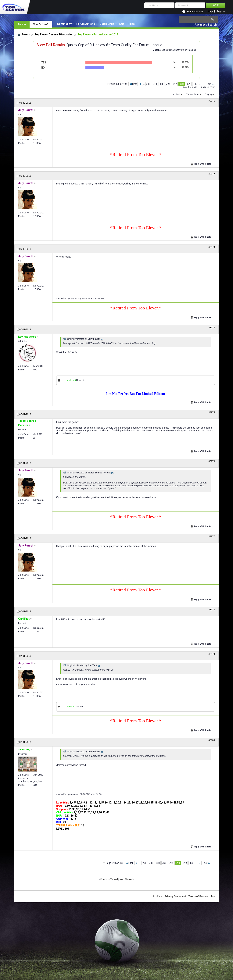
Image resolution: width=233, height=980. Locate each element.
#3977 (212, 536)
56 (174, 62)
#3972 (212, 174)
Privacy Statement (175, 896)
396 (168, 84)
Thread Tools (193, 94)
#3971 (212, 101)
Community (64, 24)
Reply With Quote (201, 164)
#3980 (212, 740)
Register (221, 11)
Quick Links (107, 24)
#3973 (212, 247)
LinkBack (176, 94)
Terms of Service (198, 896)
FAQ (121, 24)
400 (195, 84)
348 (155, 84)
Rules (131, 24)
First (133, 84)
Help (210, 11)
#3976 (212, 461)
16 (174, 68)
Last (210, 84)
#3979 (212, 654)
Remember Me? (195, 12)
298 (148, 84)
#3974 (212, 328)
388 (161, 84)
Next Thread (126, 879)
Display (209, 94)
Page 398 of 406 (118, 84)
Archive (157, 896)
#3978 (212, 610)
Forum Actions (86, 24)
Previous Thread (109, 879)
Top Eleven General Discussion (54, 34)
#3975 (212, 412)
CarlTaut (70, 707)
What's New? (41, 24)
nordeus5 (71, 380)
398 (182, 84)
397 (175, 84)
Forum (22, 24)
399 (189, 84)
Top (213, 896)
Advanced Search (206, 25)
